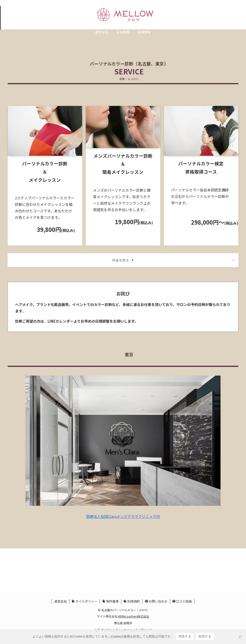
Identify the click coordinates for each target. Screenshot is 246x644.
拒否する (205, 636)
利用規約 (132, 601)
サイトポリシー (84, 601)
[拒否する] (240, 637)
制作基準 (111, 601)
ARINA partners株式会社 (133, 616)
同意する (185, 636)
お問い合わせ (156, 601)
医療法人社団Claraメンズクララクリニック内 (123, 516)
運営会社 (61, 601)
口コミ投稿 (182, 601)
